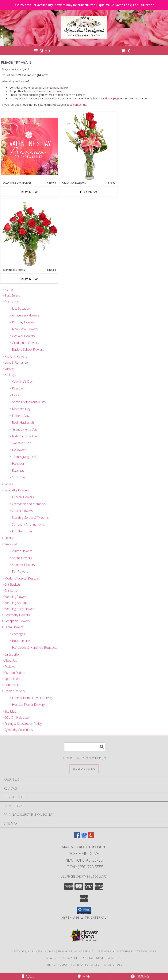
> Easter (15, 395)
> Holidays (9, 375)
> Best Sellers (11, 296)
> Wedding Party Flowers (19, 609)
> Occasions (10, 302)
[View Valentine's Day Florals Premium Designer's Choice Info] (29, 146)
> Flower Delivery (13, 691)
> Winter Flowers (21, 551)
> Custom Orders (13, 673)
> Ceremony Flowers (16, 615)
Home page (55, 91)
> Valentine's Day (21, 381)
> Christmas (17, 477)
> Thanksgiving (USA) (23, 457)
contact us (80, 105)
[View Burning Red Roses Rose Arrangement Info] (29, 234)
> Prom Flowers (13, 627)
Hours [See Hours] (140, 976)
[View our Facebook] (77, 837)
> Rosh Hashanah (22, 423)
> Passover (17, 388)
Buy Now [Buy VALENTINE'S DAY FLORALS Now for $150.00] (29, 192)
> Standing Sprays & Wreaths (29, 518)
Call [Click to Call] (28, 976)
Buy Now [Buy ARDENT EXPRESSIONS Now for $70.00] (89, 192)
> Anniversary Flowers (24, 315)
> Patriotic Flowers (15, 356)
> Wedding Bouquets (16, 603)
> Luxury (8, 369)
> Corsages (17, 634)
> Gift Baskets (11, 584)
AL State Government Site (102, 958)
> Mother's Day (20, 409)
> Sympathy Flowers (15, 490)
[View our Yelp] (91, 837)
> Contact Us (11, 685)
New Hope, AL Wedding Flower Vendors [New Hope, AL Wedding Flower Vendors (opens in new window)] (127, 951)
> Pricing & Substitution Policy (22, 724)
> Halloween (18, 450)
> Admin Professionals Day (28, 402)
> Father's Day (19, 416)
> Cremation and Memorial (28, 504)
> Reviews (9, 667)
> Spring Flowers (21, 558)
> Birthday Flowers (22, 322)
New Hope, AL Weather (63, 958)
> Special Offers (13, 679)
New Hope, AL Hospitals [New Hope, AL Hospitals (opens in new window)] (76, 951)
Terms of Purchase (85, 965)
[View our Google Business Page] (84, 837)
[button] (84, 910)
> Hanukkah (17, 464)
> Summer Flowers (22, 565)
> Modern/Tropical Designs (20, 578)
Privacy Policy (57, 965)
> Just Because (20, 308)
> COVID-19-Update (15, 718)
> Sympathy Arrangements (27, 524)
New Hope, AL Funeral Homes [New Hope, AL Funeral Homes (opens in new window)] (33, 951)
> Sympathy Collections (17, 730)
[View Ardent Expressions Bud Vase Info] (89, 146)
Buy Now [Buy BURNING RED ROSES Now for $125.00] (29, 279)
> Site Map (9, 711)
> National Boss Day (23, 436)
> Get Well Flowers (22, 336)
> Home (7, 289)
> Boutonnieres (20, 641)
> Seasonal (9, 544)
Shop (42, 51)
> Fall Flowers (19, 572)
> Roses (7, 484)
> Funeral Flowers (22, 497)
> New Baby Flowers (24, 329)
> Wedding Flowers (15, 597)
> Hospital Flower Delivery (27, 705)
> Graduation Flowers (24, 343)
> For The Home (21, 531)
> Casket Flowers (21, 511)
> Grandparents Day (23, 429)
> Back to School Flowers (27, 350)
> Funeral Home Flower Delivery (31, 698)
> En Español (11, 654)
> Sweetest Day (20, 443)
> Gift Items (10, 591)
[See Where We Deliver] (84, 769)
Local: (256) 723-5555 (84, 867)
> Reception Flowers (16, 621)
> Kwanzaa (17, 470)
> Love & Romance (15, 362)
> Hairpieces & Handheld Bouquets (33, 648)
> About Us (9, 660)
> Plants (7, 538)
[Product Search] (85, 747)
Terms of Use (113, 965)
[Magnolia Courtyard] (84, 37)
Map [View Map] (84, 976)
